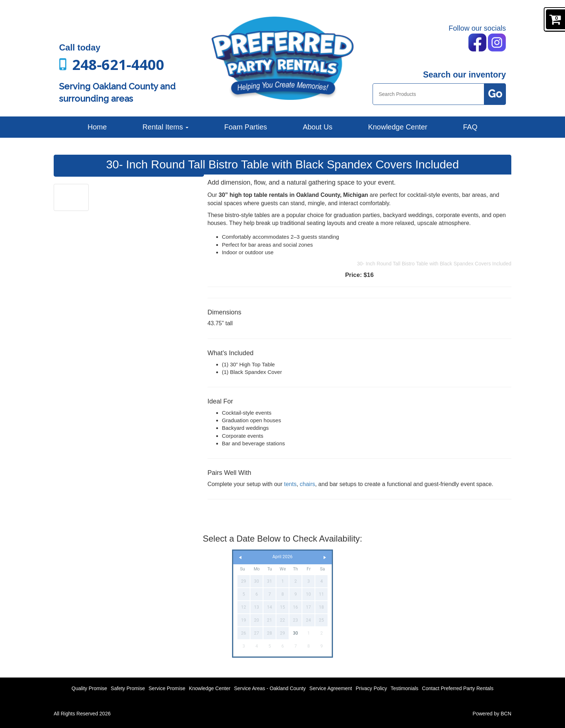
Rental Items (165, 127)
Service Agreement (331, 688)
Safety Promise (128, 688)
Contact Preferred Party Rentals (458, 688)
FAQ (470, 127)
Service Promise (167, 688)
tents (290, 484)
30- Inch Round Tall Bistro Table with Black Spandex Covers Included (434, 264)
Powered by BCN (492, 714)
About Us (317, 127)
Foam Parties (246, 127)
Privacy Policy (371, 688)
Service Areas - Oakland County (270, 688)
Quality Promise (90, 688)
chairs (308, 484)
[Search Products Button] (495, 94)
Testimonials (404, 688)
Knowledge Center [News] (398, 127)
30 (295, 633)
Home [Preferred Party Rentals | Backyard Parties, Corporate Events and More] (97, 127)
